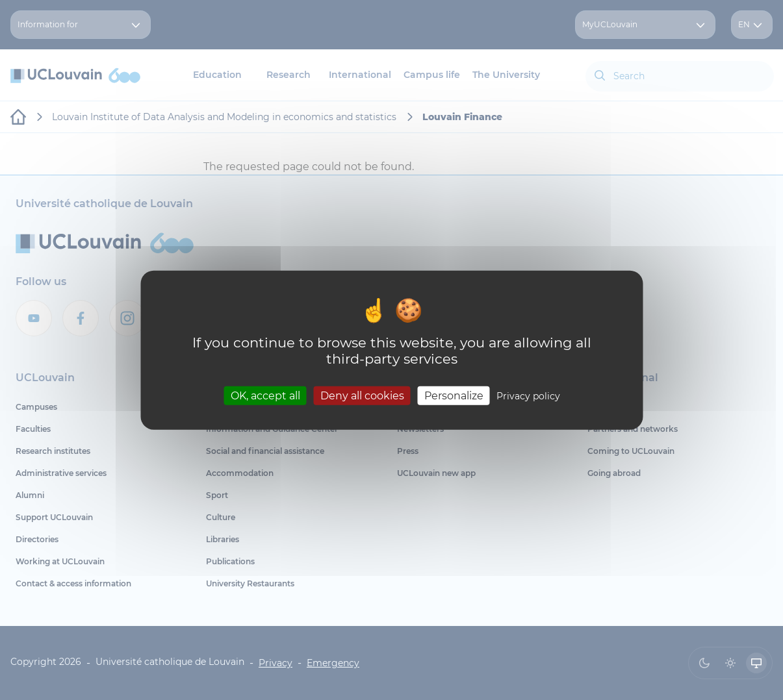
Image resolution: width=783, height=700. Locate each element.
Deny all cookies (362, 395)
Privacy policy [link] (528, 395)
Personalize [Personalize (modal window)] (454, 395)
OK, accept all (265, 395)
